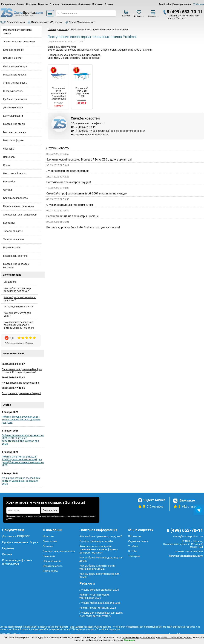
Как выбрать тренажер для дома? (101, 536)
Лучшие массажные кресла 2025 (100, 603)
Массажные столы (14, 124)
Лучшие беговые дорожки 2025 (99, 590)
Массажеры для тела (15, 256)
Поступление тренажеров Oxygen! (21, 393)
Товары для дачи (13, 231)
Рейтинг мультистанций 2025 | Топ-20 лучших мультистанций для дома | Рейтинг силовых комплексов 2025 (23, 461)
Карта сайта (50, 571)
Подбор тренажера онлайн (96, 541)
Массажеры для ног (15, 132)
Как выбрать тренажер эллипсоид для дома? (17, 290)
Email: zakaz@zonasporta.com (175, 4)
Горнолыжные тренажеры (18, 206)
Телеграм (134, 556)
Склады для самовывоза (18, 307)
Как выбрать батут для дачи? (17, 314)
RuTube (133, 551)
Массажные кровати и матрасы (16, 266)
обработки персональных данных (175, 638)
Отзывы (54, 4)
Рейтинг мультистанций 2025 (98, 608)
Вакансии (49, 556)
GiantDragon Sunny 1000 (125, 50)
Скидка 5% (10, 282)
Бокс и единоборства (15, 198)
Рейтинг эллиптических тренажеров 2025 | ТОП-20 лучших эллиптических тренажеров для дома (23, 439)
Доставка (31, 4)
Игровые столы (12, 247)
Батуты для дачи (13, 116)
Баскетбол (9, 182)
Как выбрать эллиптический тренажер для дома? (97, 567)
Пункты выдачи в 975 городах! (47, 22)
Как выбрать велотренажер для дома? (20, 299)
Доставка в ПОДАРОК (16, 536)
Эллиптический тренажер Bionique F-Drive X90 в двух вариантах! (22, 371)
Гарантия (43, 4)
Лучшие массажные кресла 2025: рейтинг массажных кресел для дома (21, 481)
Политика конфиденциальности (186, 556)
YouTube (133, 546)
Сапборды (9, 157)
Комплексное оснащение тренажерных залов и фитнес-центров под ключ (19, 325)
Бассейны (9, 223)
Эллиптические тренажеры (19, 42)
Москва (200, 4)
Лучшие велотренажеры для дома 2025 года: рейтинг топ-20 (101, 614)
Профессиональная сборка (20, 542)
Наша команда (69, 4)
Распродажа (8, 4)
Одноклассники (138, 541)
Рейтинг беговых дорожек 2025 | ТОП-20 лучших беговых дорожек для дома (21, 419)
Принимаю (129, 640)
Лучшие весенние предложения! (20, 383)
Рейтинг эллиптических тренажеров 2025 (94, 596)
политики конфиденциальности (56, 516)
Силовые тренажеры (15, 66)
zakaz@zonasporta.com (188, 536)
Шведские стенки (13, 91)
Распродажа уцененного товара (17, 32)
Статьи (109, 4)
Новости (48, 536)
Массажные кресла (15, 75)
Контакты (98, 4)
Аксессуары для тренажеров (20, 215)
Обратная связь (53, 566)
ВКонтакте (135, 536)
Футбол (8, 190)
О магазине (84, 4)
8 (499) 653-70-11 (185, 12)
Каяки (7, 165)
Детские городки (13, 107)
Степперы (9, 149)
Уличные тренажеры (15, 83)
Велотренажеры (13, 58)
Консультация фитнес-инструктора (17, 562)
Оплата (20, 4)
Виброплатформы (14, 140)
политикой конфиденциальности (139, 638)
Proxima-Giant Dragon (97, 50)
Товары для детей (13, 239)
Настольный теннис (15, 173)
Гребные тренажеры (15, 99)
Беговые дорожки (14, 50)
